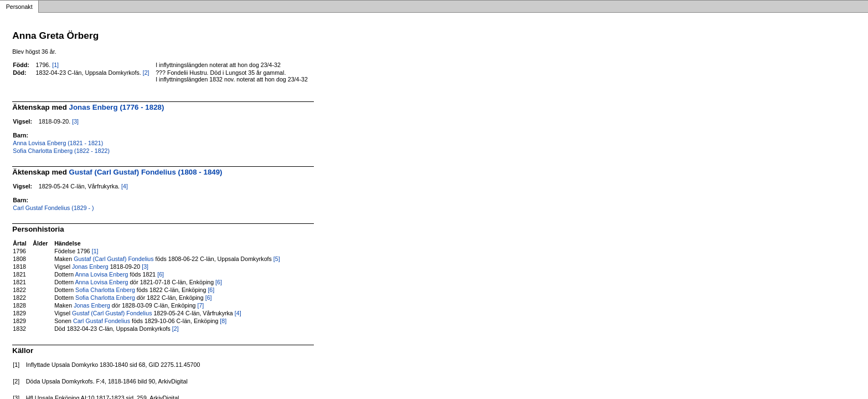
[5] (277, 259)
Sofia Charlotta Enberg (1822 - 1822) (61, 151)
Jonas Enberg (90, 267)
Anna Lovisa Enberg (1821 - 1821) (58, 143)
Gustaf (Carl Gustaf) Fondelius (114, 259)
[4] (125, 186)
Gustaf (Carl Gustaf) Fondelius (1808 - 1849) (146, 172)
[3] (75, 121)
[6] (161, 274)
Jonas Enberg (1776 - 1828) (117, 107)
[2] (146, 73)
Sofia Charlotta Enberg (105, 290)
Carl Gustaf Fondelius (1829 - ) (53, 208)
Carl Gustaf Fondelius (102, 321)
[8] (223, 321)
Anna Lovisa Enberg (102, 274)
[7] (200, 305)
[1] (55, 65)
